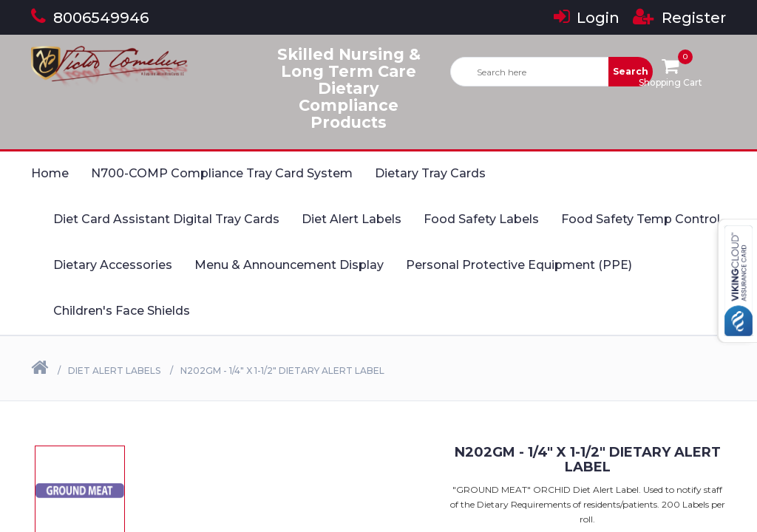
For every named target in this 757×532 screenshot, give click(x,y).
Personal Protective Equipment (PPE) (519, 265)
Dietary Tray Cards (430, 173)
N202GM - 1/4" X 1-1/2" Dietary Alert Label (282, 371)
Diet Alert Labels (352, 219)
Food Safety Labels (481, 219)
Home (50, 173)
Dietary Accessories (113, 265)
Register (679, 18)
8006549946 (90, 18)
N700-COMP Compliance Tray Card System (222, 173)
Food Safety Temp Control (641, 219)
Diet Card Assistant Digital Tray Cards (166, 219)
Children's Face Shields (122, 311)
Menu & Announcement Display (289, 265)
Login (587, 18)
